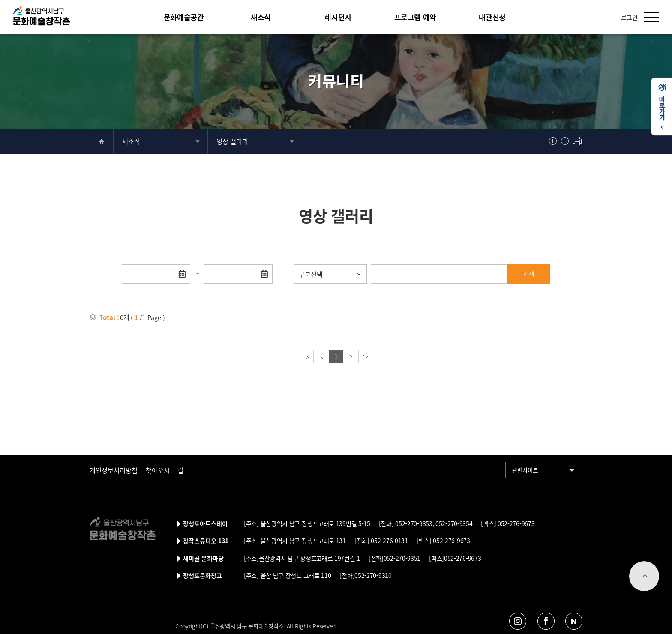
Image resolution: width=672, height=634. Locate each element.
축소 (566, 141)
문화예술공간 (184, 17)
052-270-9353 (413, 523)
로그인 (629, 17)
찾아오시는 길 (165, 470)
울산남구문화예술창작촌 (41, 16)
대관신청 (492, 17)
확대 (554, 141)
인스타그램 (518, 621)
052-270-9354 (453, 523)
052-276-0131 (389, 541)
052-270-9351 (402, 558)
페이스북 (546, 621)
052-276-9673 (515, 523)
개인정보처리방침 (114, 470)
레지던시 (338, 17)
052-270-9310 (373, 575)
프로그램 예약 (415, 17)
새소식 (261, 17)
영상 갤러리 (232, 141)
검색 (529, 274)
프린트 (578, 141)
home (102, 141)
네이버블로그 (574, 621)
